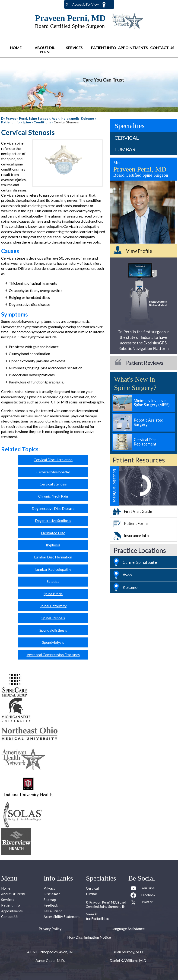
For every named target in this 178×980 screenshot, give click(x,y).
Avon (127, 575)
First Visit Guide (138, 511)
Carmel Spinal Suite (140, 562)
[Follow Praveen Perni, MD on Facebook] (143, 896)
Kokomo (130, 587)
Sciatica (53, 581)
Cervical (127, 138)
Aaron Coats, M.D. (50, 960)
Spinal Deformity (53, 606)
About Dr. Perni (45, 50)
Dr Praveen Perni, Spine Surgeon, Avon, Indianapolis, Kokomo (48, 118)
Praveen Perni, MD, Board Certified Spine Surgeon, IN (106, 904)
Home (16, 48)
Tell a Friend (53, 911)
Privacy (49, 888)
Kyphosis (53, 545)
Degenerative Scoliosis (53, 520)
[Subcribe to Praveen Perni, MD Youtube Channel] (143, 889)
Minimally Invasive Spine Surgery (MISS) (152, 403)
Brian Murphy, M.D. (128, 952)
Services (74, 48)
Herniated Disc (53, 533)
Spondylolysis (53, 642)
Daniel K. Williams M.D (128, 960)
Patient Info (104, 48)
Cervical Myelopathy (53, 472)
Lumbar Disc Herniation (53, 557)
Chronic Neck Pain (53, 496)
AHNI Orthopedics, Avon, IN (50, 952)
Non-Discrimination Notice (89, 937)
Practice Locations (140, 550)
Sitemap (50, 900)
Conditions (42, 122)
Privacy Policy (50, 929)
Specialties (130, 126)
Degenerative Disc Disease (53, 508)
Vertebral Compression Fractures (53, 655)
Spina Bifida (53, 594)
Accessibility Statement (62, 917)
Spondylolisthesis (53, 630)
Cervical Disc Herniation (53, 460)
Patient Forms (136, 523)
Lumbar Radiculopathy (53, 569)
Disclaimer (52, 894)
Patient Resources (139, 460)
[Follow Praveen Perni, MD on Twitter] (143, 903)
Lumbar (125, 149)
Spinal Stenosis (53, 618)
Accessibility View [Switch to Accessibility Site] (86, 4)
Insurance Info (136, 536)
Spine (27, 122)
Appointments (133, 48)
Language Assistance (128, 929)
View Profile (139, 251)
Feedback (51, 905)
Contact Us (162, 48)
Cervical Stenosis (53, 484)
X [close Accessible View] (67, 4)
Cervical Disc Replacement (145, 442)
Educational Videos (115, 486)
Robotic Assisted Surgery (149, 422)
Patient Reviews (145, 363)
